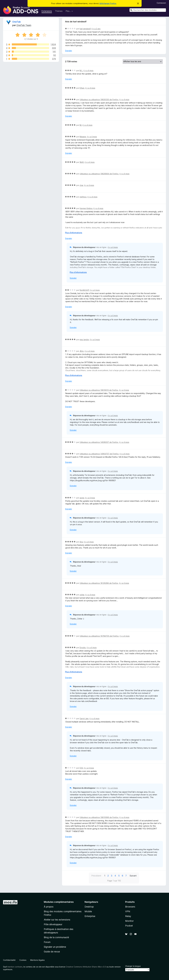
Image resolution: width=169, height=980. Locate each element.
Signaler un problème (55, 947)
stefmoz (83, 197)
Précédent (96, 876)
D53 (81, 768)
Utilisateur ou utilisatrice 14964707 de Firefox (99, 454)
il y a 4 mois (88, 71)
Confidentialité (9, 960)
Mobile (88, 911)
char (81, 185)
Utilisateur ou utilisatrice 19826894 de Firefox (99, 174)
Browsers (130, 907)
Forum (47, 942)
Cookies (23, 960)
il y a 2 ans (96, 29)
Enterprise (90, 916)
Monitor (129, 921)
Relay (128, 916)
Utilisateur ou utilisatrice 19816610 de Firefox (99, 390)
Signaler (69, 51)
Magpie (83, 137)
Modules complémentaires (59, 902)
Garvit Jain (84, 719)
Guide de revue (52, 952)
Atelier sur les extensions (57, 920)
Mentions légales (37, 960)
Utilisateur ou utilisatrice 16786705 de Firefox (99, 636)
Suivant (133, 876)
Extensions (47, 11)
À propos (49, 907)
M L (81, 71)
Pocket (129, 926)
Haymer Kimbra (86, 208)
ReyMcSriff (84, 290)
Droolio (83, 648)
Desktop (89, 907)
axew (82, 498)
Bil (81, 125)
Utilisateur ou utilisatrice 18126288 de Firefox (99, 583)
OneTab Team (24, 25)
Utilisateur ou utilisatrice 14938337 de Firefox (99, 442)
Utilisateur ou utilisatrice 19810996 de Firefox (99, 817)
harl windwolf (85, 29)
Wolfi (82, 162)
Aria (81, 542)
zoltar (82, 595)
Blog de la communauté (56, 937)
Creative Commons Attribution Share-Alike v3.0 (86, 967)
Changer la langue (133, 966)
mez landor (84, 340)
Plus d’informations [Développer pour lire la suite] (74, 233)
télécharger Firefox (108, 3)
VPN (128, 911)
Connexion (161, 3)
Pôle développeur (53, 924)
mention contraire (15, 967)
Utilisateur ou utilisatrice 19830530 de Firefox (99, 100)
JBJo (82, 351)
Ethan (82, 88)
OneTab (17, 22)
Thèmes (59, 11)
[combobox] (148, 10)
